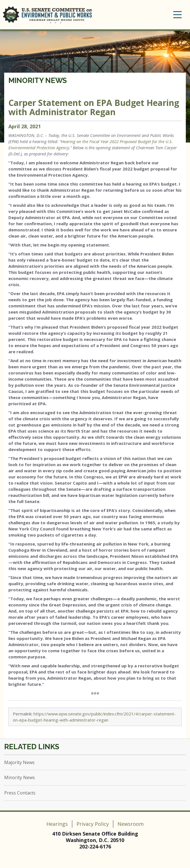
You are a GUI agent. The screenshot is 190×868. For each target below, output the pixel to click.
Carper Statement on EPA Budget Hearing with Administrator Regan (94, 107)
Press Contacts (20, 793)
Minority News (38, 80)
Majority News (19, 762)
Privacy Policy (93, 824)
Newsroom (131, 824)
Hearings (57, 824)
